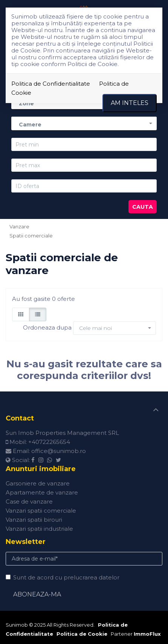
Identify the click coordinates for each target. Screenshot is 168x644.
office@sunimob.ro (59, 451)
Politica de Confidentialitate (51, 84)
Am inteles (130, 103)
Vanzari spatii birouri (34, 520)
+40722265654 (49, 442)
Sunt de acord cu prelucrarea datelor (63, 577)
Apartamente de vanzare (42, 492)
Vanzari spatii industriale (39, 529)
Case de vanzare (29, 501)
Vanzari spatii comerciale (41, 511)
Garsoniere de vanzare (38, 483)
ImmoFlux (147, 634)
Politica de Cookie (82, 634)
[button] (84, 123)
